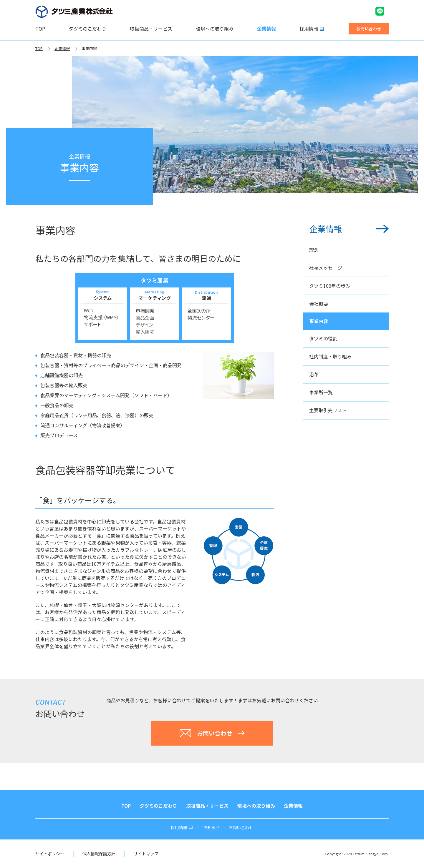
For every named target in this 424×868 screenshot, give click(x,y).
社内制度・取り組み (330, 356)
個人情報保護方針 (99, 854)
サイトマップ (146, 854)
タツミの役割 (323, 338)
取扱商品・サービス (151, 29)
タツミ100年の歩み (330, 286)
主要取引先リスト (328, 410)
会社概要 (319, 304)
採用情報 (312, 29)
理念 (314, 250)
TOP (40, 29)
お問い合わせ (241, 827)
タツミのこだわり (87, 29)
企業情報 (266, 29)
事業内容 (89, 48)
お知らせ (211, 827)
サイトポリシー (50, 854)
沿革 (314, 374)
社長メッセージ (326, 268)
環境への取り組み (215, 29)
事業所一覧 (321, 392)
